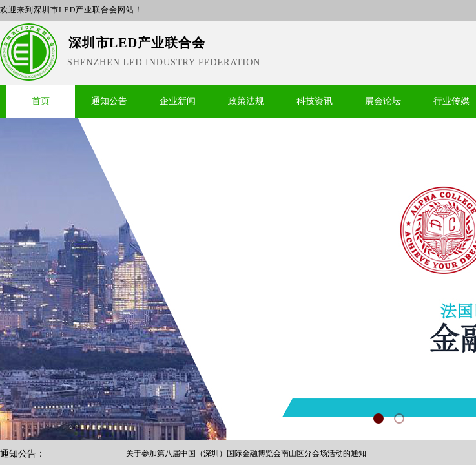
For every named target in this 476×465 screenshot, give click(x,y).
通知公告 (109, 101)
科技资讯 (315, 101)
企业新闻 (178, 101)
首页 (41, 101)
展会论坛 (383, 101)
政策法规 (246, 101)
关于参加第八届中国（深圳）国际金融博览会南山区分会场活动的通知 (246, 454)
